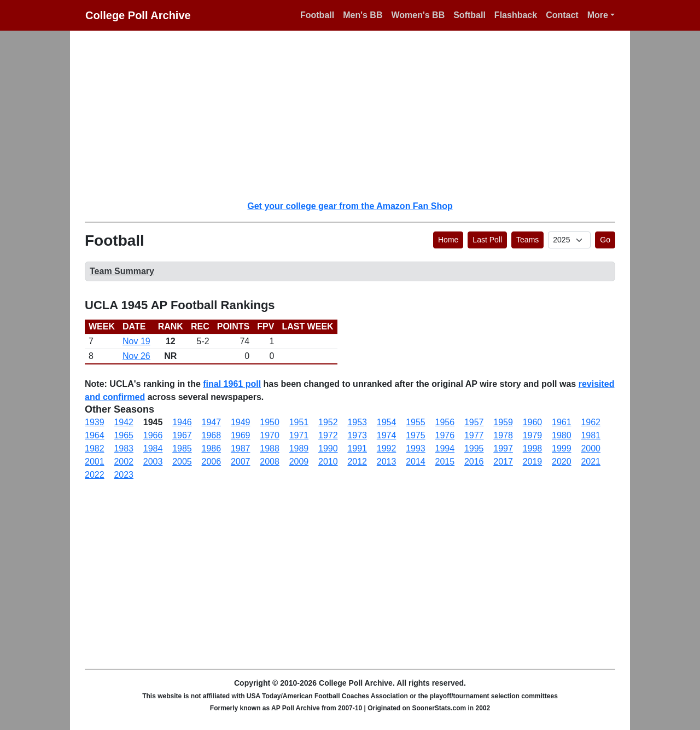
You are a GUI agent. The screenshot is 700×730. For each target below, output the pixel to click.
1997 (503, 448)
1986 (212, 448)
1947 (212, 422)
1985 (182, 448)
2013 (387, 462)
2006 (212, 462)
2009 (299, 462)
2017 (503, 462)
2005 (182, 462)
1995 (474, 448)
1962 (591, 422)
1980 (562, 435)
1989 (299, 448)
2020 (562, 462)
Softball (469, 15)
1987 (241, 448)
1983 (124, 448)
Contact (562, 15)
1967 (182, 435)
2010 (328, 462)
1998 (533, 448)
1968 (212, 435)
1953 (357, 422)
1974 (387, 435)
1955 (416, 422)
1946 (182, 422)
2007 (241, 462)
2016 (474, 462)
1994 (445, 448)
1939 (95, 422)
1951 (299, 422)
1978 (503, 435)
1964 (95, 435)
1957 (474, 422)
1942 (124, 422)
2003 (153, 462)
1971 (299, 435)
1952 (328, 422)
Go (605, 240)
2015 (445, 462)
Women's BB (418, 15)
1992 (387, 448)
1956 (445, 422)
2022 (95, 475)
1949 (241, 422)
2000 (591, 448)
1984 (153, 448)
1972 (328, 435)
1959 (503, 422)
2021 (591, 462)
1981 (591, 435)
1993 (416, 448)
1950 (270, 422)
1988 (270, 448)
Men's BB (363, 15)
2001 (95, 462)
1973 (357, 435)
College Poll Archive (138, 15)
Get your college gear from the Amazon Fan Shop (350, 206)
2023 (124, 475)
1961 (562, 422)
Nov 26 (136, 356)
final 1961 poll (232, 384)
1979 (533, 435)
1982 (95, 448)
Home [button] (448, 240)
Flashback (516, 15)
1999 (562, 448)
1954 (387, 422)
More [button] (598, 15)
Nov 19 (136, 341)
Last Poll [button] (487, 240)
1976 (445, 435)
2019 (533, 462)
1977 (474, 435)
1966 (153, 435)
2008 (270, 462)
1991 (357, 448)
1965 (124, 435)
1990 (328, 448)
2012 (357, 462)
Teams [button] (527, 240)
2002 (124, 462)
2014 (416, 462)
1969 (241, 435)
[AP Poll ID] (569, 240)
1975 (416, 435)
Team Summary (122, 271)
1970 (270, 435)
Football (317, 15)
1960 (533, 422)
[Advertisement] (357, 115)
